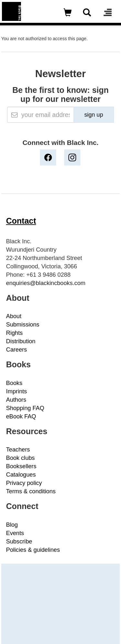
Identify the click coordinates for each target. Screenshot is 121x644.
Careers (17, 350)
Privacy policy (24, 483)
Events (15, 533)
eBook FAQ (21, 416)
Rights (15, 333)
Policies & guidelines (33, 550)
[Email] (40, 115)
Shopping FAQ (25, 408)
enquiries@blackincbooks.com (46, 283)
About (14, 316)
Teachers (18, 450)
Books (14, 383)
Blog (12, 525)
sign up (94, 115)
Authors (16, 400)
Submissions (23, 325)
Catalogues (21, 475)
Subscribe (19, 541)
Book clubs (20, 458)
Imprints (17, 391)
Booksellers (21, 466)
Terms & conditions (31, 491)
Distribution (21, 341)
